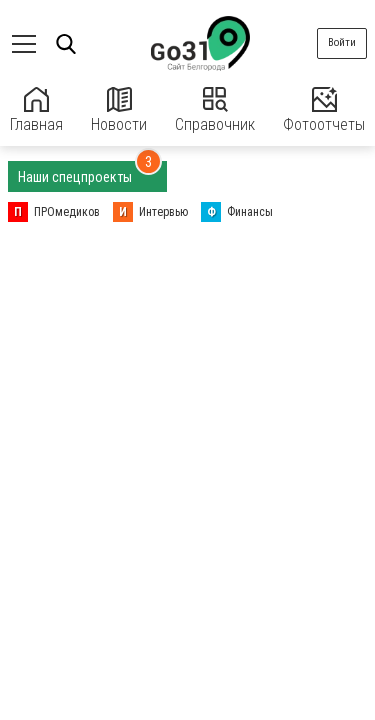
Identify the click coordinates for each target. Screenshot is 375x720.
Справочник (215, 110)
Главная (36, 110)
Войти (342, 42)
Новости (119, 110)
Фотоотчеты (324, 110)
